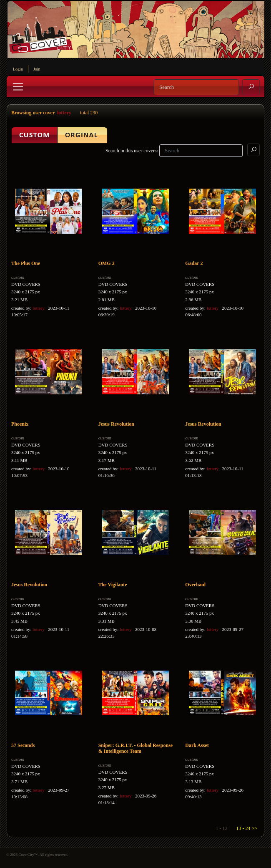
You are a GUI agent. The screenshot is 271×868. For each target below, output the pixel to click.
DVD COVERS (26, 284)
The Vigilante (113, 585)
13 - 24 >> (247, 828)
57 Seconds (23, 745)
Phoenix (20, 424)
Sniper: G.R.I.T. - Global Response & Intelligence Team (135, 748)
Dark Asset (197, 745)
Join (37, 69)
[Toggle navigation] (18, 87)
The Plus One (26, 263)
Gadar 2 (194, 263)
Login (18, 69)
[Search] (196, 87)
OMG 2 (107, 263)
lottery (64, 113)
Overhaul (195, 585)
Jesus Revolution (116, 424)
